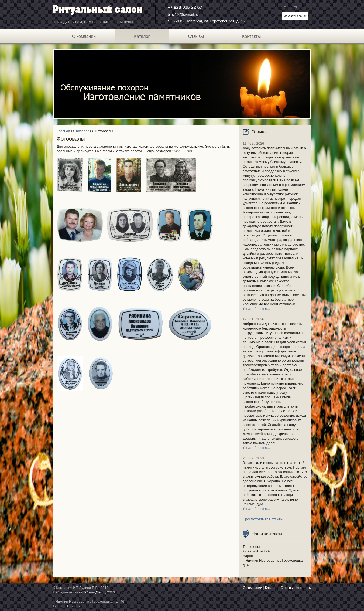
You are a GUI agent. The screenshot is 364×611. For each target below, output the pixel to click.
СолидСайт (95, 592)
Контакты (251, 36)
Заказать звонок (295, 16)
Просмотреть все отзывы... (265, 519)
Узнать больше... (256, 309)
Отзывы (196, 36)
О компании (84, 36)
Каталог (82, 131)
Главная (63, 131)
